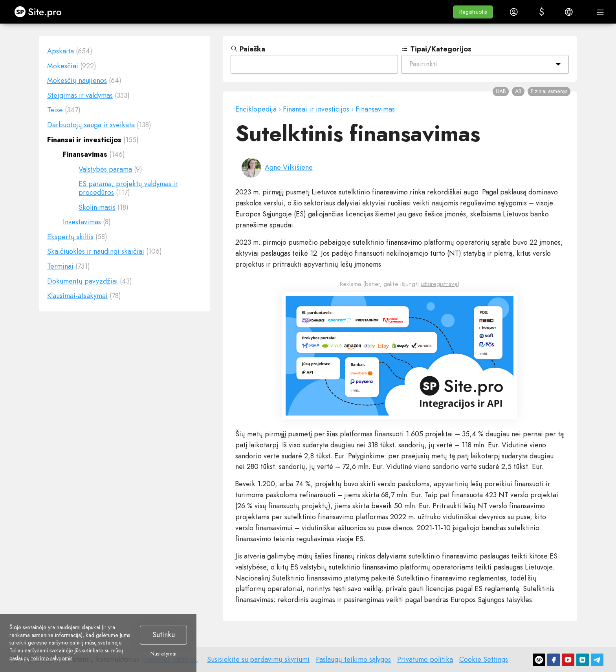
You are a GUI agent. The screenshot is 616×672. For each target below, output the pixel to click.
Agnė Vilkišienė (289, 167)
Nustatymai (163, 654)
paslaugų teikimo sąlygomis (41, 658)
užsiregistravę (439, 284)
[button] (473, 12)
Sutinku (164, 635)
